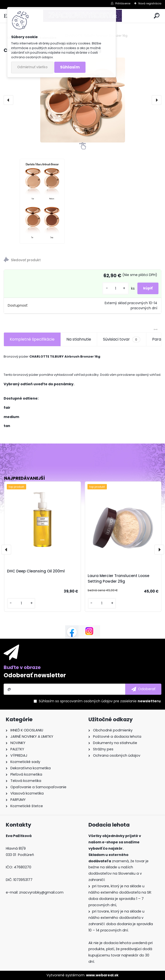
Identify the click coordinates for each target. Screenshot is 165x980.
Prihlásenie (123, 3)
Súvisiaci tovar (122, 339)
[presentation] (8, 100)
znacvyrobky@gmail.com (41, 892)
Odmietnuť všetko (32, 67)
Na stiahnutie (79, 339)
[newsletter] (143, 689)
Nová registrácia (150, 3)
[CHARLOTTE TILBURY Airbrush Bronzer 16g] (82, 100)
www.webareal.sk (102, 975)
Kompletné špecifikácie (32, 339)
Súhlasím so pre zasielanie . (100, 701)
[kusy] (116, 289)
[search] (157, 16)
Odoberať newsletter (35, 675)
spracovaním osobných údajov (86, 701)
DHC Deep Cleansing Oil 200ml (36, 571)
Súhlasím (70, 67)
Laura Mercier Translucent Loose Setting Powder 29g (118, 578)
